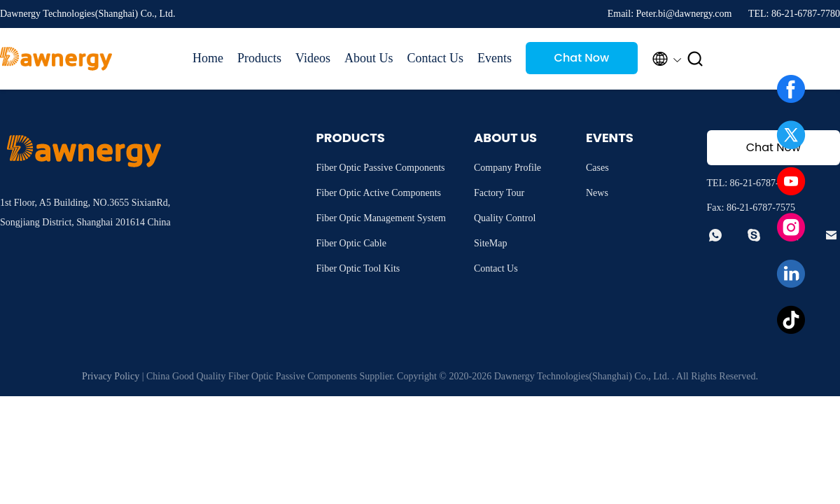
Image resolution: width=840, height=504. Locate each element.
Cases (597, 168)
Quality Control (505, 218)
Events (495, 58)
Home (208, 58)
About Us (369, 58)
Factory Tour (499, 193)
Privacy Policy (111, 376)
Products (259, 58)
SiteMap (490, 243)
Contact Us (435, 58)
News (597, 193)
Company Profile (507, 168)
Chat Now (582, 58)
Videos (313, 58)
